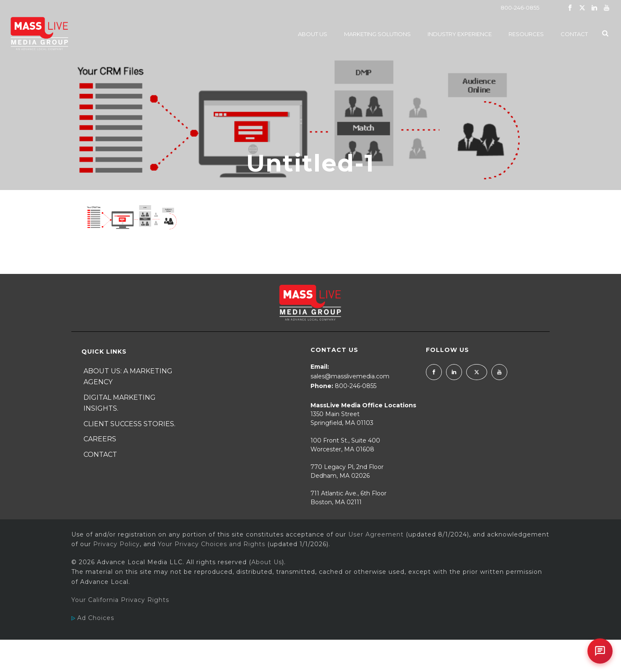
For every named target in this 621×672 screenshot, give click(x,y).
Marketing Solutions (377, 34)
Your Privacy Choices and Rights (211, 544)
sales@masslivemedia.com (350, 376)
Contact (574, 34)
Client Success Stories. (129, 424)
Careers (100, 439)
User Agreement (376, 534)
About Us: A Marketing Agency (128, 377)
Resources (526, 34)
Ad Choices (93, 618)
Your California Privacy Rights (120, 600)
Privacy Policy (116, 544)
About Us (313, 34)
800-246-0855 (520, 8)
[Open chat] (600, 651)
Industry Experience (460, 34)
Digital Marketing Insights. (120, 403)
